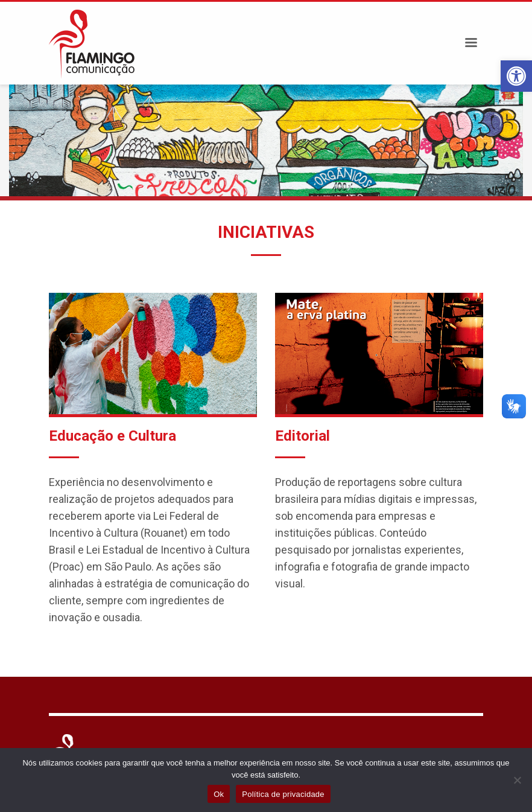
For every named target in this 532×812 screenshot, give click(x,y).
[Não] (517, 780)
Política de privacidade (283, 794)
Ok (219, 794)
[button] (516, 76)
